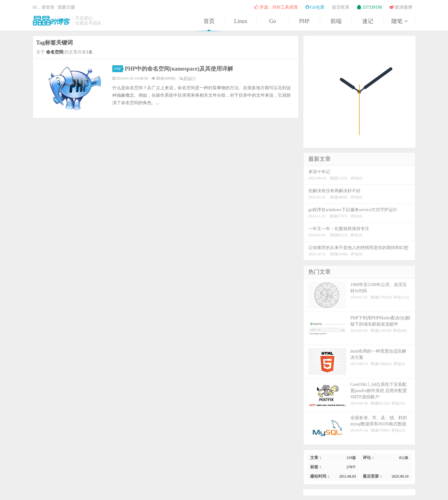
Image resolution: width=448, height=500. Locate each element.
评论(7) (187, 78)
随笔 (399, 21)
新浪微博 (401, 7)
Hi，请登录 (44, 7)
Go (273, 21)
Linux (241, 21)
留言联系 (341, 7)
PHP (304, 21)
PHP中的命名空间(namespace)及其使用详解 (179, 69)
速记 (368, 21)
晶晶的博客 (51, 21)
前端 (336, 21)
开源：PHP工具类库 (276, 7)
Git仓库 (315, 7)
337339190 (369, 7)
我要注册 (66, 7)
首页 (209, 21)
